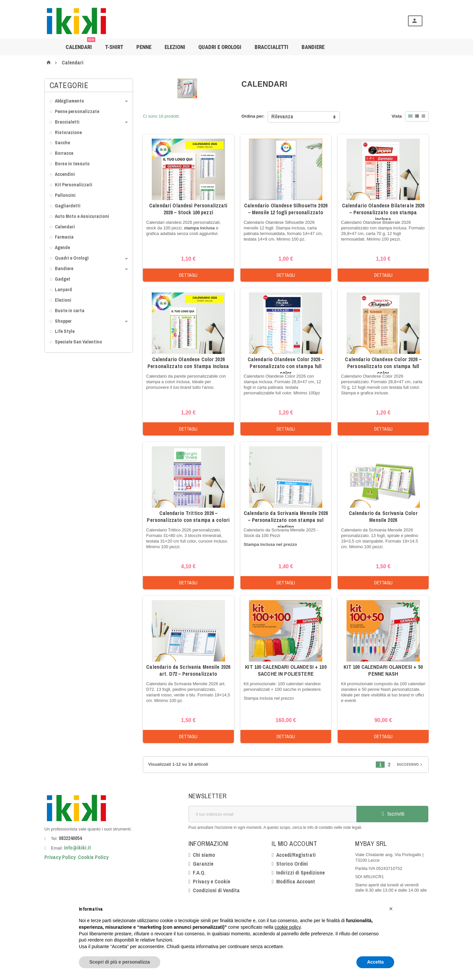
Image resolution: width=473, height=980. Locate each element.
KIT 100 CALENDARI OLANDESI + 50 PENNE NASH (383, 670)
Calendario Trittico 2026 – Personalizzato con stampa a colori (188, 516)
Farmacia (64, 237)
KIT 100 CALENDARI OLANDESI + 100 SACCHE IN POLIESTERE (286, 670)
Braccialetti (271, 47)
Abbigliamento (69, 101)
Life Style (65, 331)
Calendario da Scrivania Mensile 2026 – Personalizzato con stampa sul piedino (286, 520)
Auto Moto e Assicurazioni (82, 216)
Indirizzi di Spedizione (301, 873)
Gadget (63, 279)
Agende (62, 247)
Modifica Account (296, 881)
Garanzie (203, 864)
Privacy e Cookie (212, 881)
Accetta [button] (375, 962)
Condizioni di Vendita (216, 890)
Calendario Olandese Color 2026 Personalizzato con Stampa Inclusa (188, 363)
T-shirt (114, 47)
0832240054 (70, 838)
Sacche (62, 142)
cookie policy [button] (288, 927)
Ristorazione (68, 132)
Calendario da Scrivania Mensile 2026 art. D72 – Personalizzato (188, 670)
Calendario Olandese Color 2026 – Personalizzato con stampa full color (286, 366)
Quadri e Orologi (220, 47)
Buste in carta (70, 310)
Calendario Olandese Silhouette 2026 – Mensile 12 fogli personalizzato (286, 209)
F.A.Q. (199, 873)
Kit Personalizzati (74, 185)
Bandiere (64, 268)
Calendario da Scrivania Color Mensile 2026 (383, 516)
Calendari (80, 45)
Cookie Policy (93, 857)
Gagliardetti (68, 206)
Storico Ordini (292, 864)
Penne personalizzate (77, 111)
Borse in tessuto (72, 163)
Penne (144, 47)
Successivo (410, 764)
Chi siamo (204, 855)
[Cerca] (246, 21)
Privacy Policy (60, 857)
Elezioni (175, 47)
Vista (397, 116)
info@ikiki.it (77, 848)
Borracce (64, 153)
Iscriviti (392, 814)
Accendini (65, 174)
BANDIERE (313, 47)
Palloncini (65, 195)
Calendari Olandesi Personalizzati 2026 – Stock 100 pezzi (188, 209)
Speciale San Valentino (79, 342)
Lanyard (63, 289)
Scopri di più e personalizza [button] (120, 962)
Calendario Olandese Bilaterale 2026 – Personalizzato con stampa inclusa (383, 212)
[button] (391, 909)
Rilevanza (282, 116)
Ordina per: (253, 116)
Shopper (63, 321)
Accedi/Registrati (296, 855)
